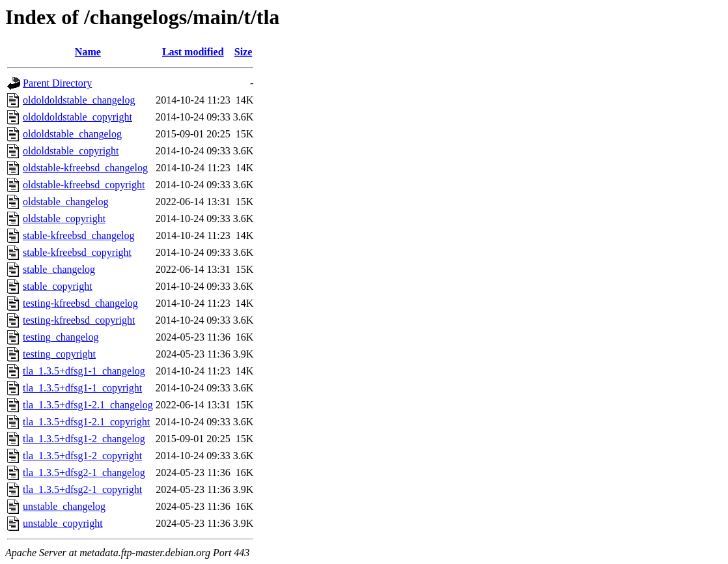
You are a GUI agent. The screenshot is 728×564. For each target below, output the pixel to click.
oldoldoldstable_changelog (79, 100)
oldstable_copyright (64, 219)
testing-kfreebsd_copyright (79, 320)
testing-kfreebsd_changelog (80, 303)
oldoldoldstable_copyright (77, 117)
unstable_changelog (64, 506)
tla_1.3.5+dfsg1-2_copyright (82, 456)
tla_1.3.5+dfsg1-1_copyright (82, 388)
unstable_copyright (63, 523)
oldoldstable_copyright (71, 151)
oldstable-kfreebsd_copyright (84, 185)
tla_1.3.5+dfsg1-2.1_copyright (86, 422)
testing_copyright (59, 354)
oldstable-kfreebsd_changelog (85, 168)
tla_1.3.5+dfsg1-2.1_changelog (88, 405)
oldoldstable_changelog (72, 134)
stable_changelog (59, 269)
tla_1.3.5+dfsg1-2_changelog (84, 439)
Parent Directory (57, 83)
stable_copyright (58, 286)
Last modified (193, 52)
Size (244, 52)
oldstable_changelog (66, 202)
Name (88, 52)
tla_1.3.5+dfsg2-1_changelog (84, 472)
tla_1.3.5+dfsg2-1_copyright (82, 489)
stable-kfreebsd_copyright (77, 252)
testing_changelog (61, 337)
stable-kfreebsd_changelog (78, 235)
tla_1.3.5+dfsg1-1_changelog (84, 371)
